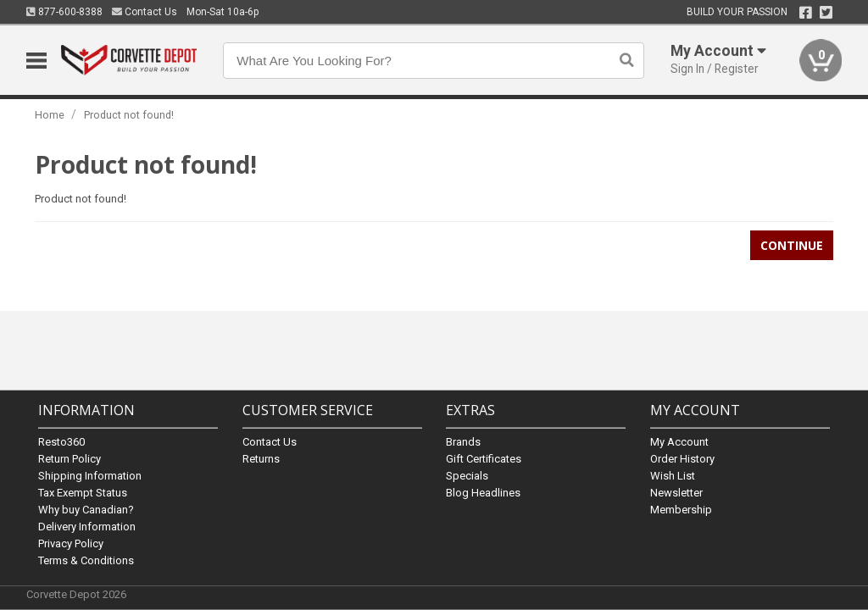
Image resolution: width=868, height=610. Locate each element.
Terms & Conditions (86, 560)
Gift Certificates (484, 458)
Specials (467, 475)
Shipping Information (90, 475)
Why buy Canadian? (86, 509)
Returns (261, 458)
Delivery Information (87, 526)
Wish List (673, 475)
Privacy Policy (71, 543)
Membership (681, 509)
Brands (463, 441)
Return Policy (70, 458)
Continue (792, 245)
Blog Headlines (483, 492)
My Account (679, 441)
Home (50, 115)
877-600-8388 (64, 12)
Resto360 (61, 441)
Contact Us (145, 12)
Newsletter (676, 492)
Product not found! (129, 115)
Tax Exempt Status (83, 492)
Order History (682, 458)
